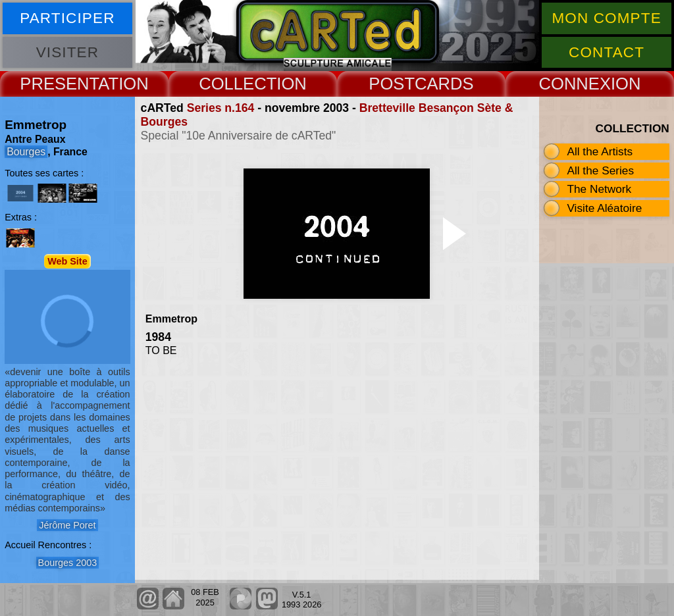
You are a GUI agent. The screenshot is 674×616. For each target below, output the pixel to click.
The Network (599, 189)
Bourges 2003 (68, 563)
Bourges (26, 152)
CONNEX (575, 84)
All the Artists (600, 151)
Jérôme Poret (67, 525)
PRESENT (59, 84)
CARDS (444, 84)
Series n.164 (221, 108)
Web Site (67, 261)
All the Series (600, 170)
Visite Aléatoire (604, 208)
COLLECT (238, 84)
